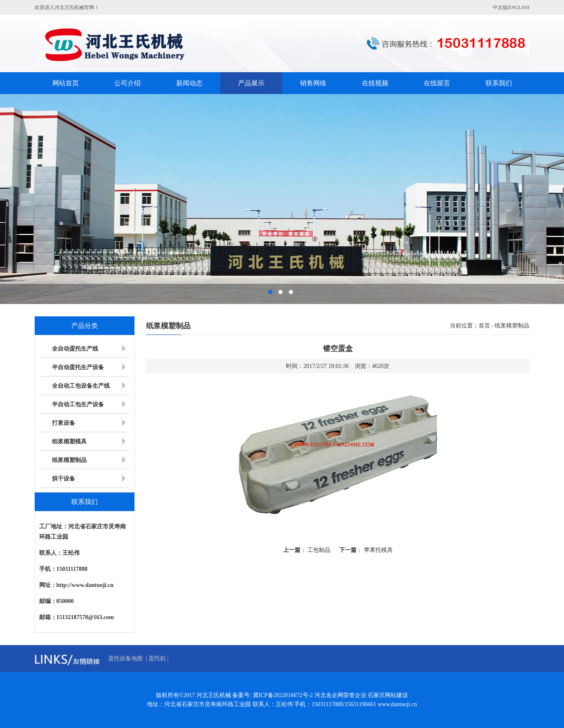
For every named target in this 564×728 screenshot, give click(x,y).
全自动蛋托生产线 (75, 349)
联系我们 (499, 83)
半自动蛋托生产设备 (78, 367)
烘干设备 (64, 479)
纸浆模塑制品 (69, 460)
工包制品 (319, 550)
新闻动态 (189, 83)
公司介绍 (127, 83)
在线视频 (375, 83)
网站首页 (66, 83)
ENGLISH (519, 7)
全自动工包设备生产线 (81, 386)
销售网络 (313, 83)
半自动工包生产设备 (78, 404)
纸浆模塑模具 (69, 442)
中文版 (500, 7)
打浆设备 (64, 423)
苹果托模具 (378, 550)
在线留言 (437, 83)
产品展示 (251, 83)
